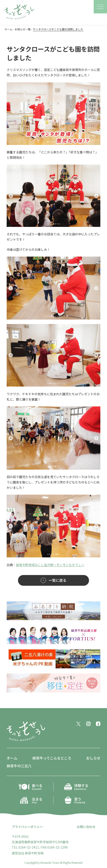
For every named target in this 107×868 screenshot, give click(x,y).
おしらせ (93, 758)
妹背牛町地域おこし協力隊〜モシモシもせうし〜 (50, 565)
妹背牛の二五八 (19, 766)
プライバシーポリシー (27, 827)
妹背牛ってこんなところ (52, 758)
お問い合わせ (86, 827)
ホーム (12, 758)
